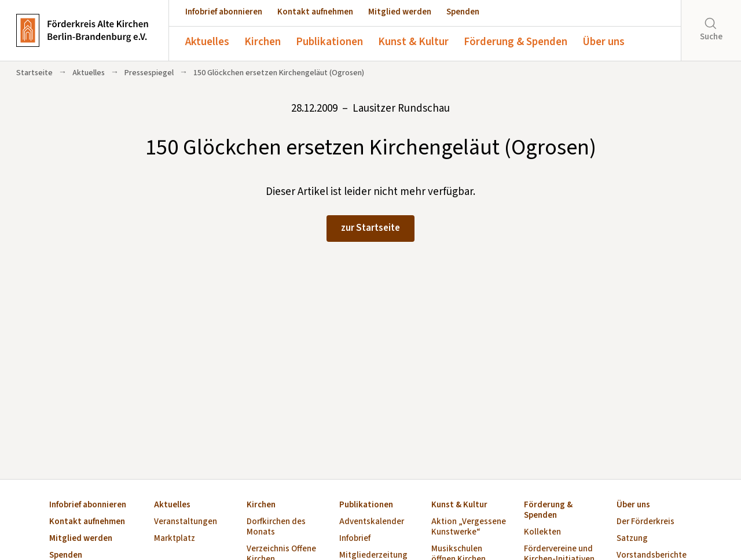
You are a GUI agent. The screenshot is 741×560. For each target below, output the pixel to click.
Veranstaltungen (186, 522)
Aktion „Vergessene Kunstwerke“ (469, 527)
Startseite (34, 73)
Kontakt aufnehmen (315, 12)
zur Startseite (370, 228)
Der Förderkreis (645, 522)
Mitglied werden (400, 12)
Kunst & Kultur (413, 42)
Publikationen (329, 42)
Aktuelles (207, 42)
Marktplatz (175, 539)
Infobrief (355, 539)
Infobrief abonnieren (224, 12)
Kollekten (542, 533)
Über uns (604, 42)
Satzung (632, 539)
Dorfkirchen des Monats (276, 527)
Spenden (463, 12)
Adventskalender (372, 522)
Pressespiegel (149, 73)
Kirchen (263, 42)
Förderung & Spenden (516, 42)
